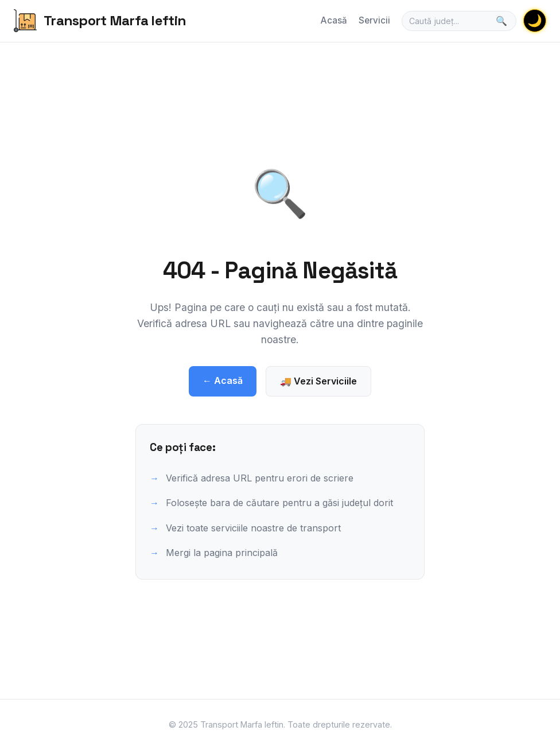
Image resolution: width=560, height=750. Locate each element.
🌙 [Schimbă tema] (535, 20)
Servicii (374, 20)
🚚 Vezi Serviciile (318, 381)
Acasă (334, 20)
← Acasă (223, 380)
